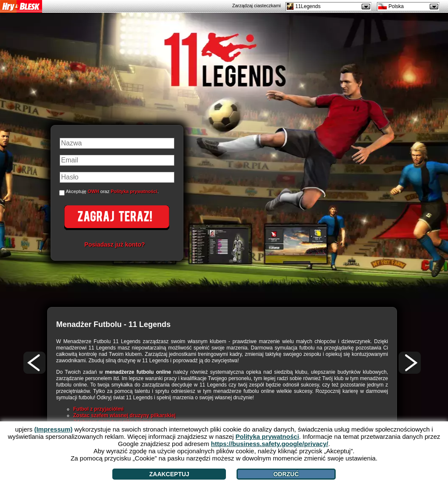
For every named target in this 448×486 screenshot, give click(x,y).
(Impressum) (53, 429)
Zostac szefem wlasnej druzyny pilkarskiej (124, 415)
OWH (93, 191)
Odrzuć (286, 474)
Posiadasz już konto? (114, 244)
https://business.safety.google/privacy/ (270, 444)
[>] (410, 363)
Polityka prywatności (134, 191)
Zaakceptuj (169, 474)
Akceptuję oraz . (112, 191)
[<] (34, 363)
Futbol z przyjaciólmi (98, 409)
